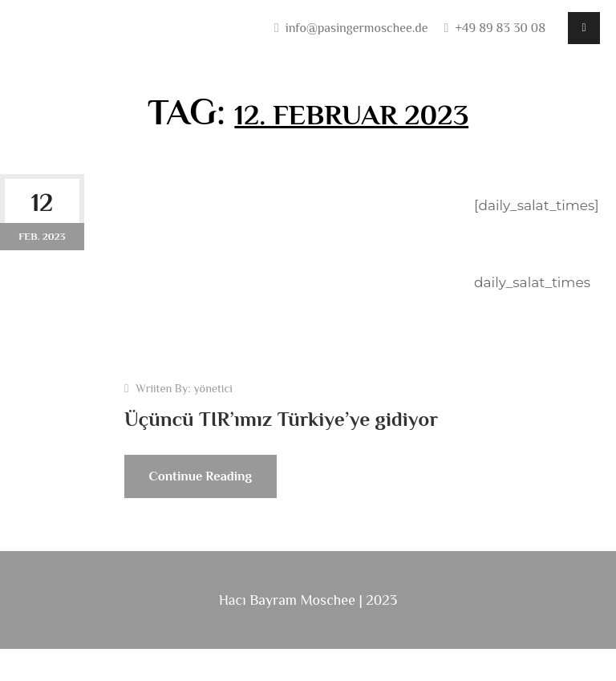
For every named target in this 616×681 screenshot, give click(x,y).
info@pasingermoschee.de (357, 28)
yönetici (213, 390)
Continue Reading (215, 515)
